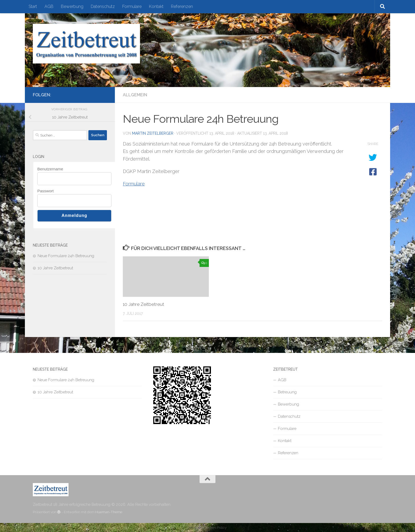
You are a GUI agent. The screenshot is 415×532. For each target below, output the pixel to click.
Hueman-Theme (109, 512)
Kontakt (156, 6)
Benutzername (50, 169)
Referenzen (182, 6)
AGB (49, 6)
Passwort (46, 191)
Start (33, 6)
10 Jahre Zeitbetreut (143, 304)
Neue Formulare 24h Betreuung (66, 256)
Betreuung (287, 392)
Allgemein (135, 95)
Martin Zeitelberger (153, 133)
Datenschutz (103, 6)
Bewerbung (72, 6)
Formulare (132, 6)
